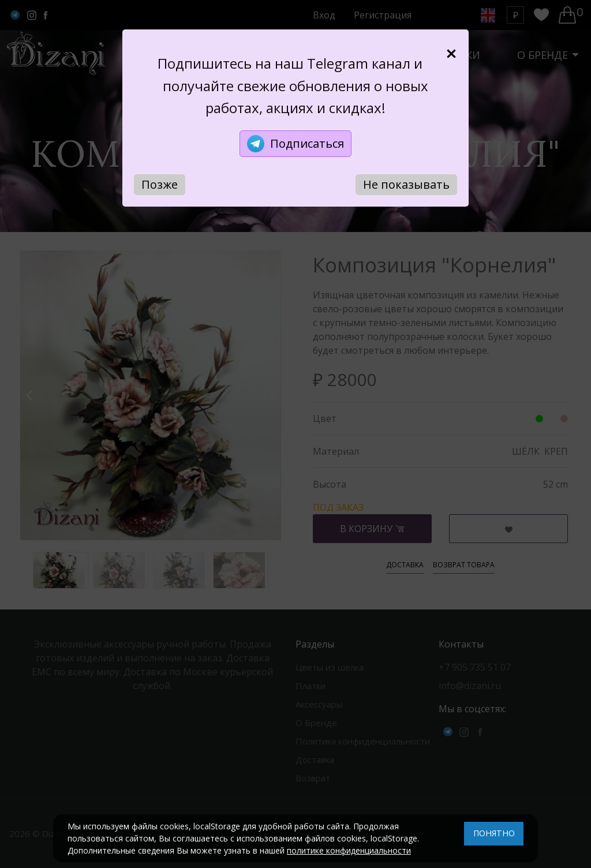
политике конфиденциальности (349, 850)
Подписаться (295, 144)
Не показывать (406, 184)
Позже (160, 184)
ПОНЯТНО (494, 833)
